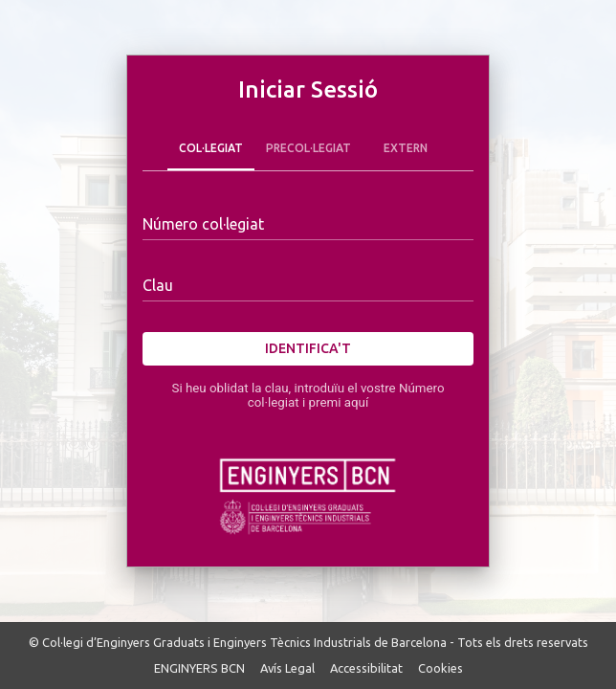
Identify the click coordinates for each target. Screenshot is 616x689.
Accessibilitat (366, 668)
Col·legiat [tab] (211, 147)
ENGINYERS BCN (199, 668)
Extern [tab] (406, 147)
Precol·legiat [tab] (308, 147)
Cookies (440, 668)
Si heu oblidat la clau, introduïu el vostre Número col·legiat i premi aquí (308, 395)
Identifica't (308, 349)
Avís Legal (287, 668)
